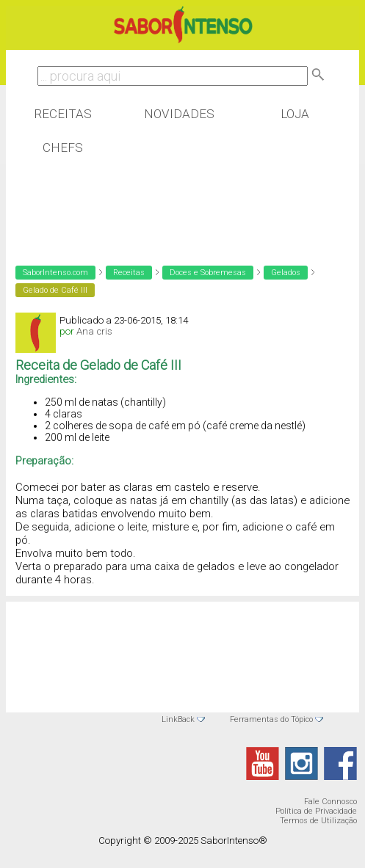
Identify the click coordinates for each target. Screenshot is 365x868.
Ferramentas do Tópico (271, 719)
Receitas (63, 114)
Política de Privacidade (316, 811)
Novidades (179, 114)
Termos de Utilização (318, 821)
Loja (295, 114)
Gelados (286, 273)
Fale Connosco (330, 802)
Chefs (63, 147)
